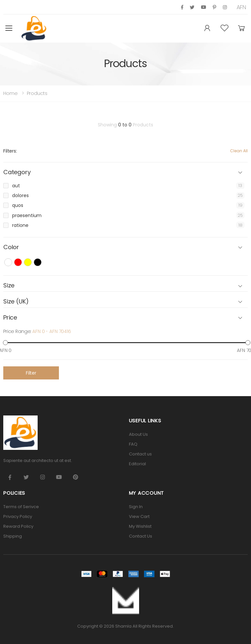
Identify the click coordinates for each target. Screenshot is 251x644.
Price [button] (10, 318)
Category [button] (17, 172)
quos (18, 205)
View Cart (139, 516)
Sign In (136, 507)
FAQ (133, 444)
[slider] (5, 343)
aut (16, 186)
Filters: (10, 151)
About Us (138, 434)
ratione (20, 225)
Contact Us (141, 536)
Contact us (140, 454)
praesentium (27, 215)
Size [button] (9, 286)
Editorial (137, 464)
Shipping (13, 536)
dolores (20, 195)
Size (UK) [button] (16, 302)
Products (37, 93)
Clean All (239, 151)
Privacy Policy (18, 516)
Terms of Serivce (21, 507)
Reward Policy (18, 526)
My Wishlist (140, 526)
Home (10, 93)
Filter (31, 373)
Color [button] (11, 247)
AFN (242, 7)
